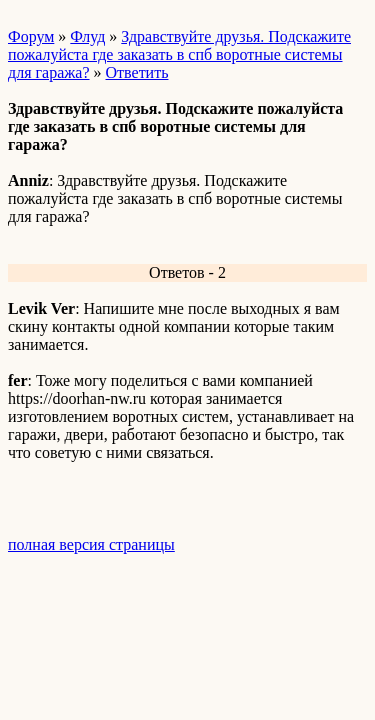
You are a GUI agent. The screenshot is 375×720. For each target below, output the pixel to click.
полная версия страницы (91, 544)
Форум (31, 36)
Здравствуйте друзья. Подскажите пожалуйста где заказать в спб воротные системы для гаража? (179, 54)
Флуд (87, 36)
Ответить (137, 72)
